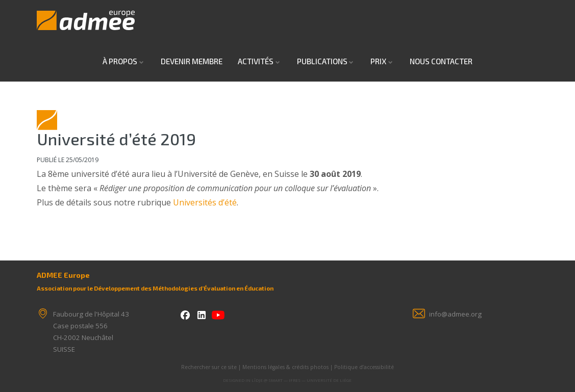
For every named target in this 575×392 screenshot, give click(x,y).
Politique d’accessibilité (364, 367)
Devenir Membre (192, 61)
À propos (120, 61)
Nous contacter (441, 61)
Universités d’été (205, 202)
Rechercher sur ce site (209, 367)
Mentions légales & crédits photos (285, 367)
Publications (322, 61)
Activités (256, 61)
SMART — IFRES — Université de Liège (310, 380)
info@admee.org (455, 314)
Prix (378, 61)
